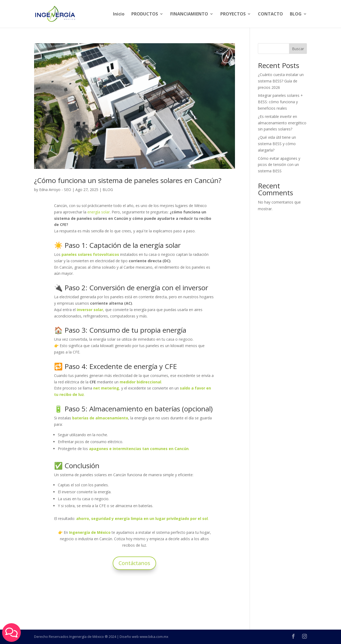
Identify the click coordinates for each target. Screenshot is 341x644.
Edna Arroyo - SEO (55, 190)
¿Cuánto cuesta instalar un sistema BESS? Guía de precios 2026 (281, 81)
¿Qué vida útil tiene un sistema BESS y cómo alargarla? (277, 144)
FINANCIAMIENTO (189, 14)
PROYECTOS (233, 14)
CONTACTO (270, 14)
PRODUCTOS (145, 14)
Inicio (119, 14)
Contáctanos (134, 563)
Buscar (298, 49)
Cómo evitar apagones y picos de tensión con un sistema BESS (279, 165)
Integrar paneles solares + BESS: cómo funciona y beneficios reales (280, 102)
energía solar (99, 212)
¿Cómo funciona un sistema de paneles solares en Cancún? (128, 180)
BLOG (296, 14)
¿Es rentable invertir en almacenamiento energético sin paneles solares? (282, 123)
